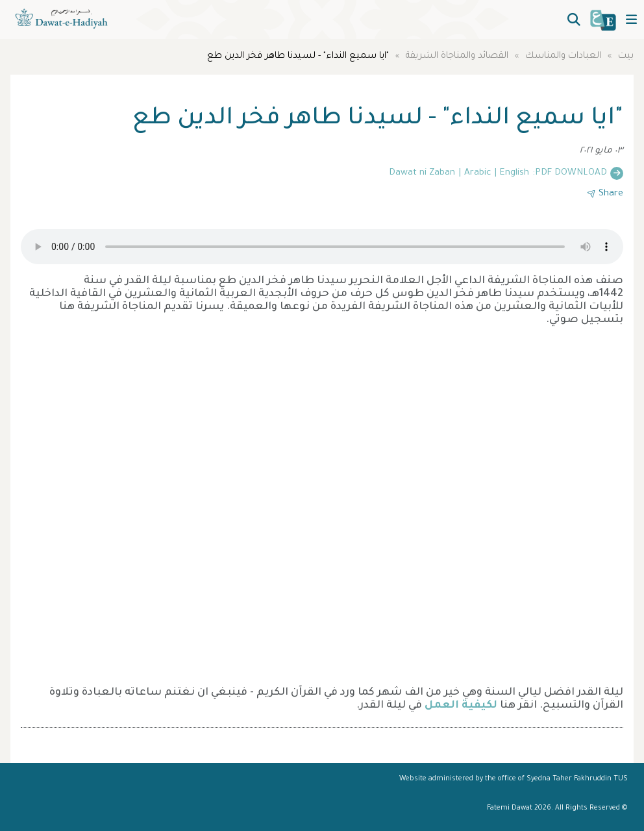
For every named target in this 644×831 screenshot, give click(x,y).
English (514, 173)
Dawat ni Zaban (422, 173)
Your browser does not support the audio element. (322, 247)
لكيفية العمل (461, 706)
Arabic (477, 173)
